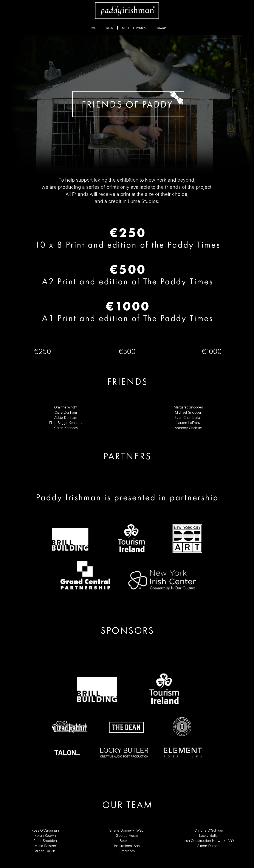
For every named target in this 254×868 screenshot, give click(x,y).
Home (92, 28)
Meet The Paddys (134, 28)
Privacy (161, 28)
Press (109, 28)
